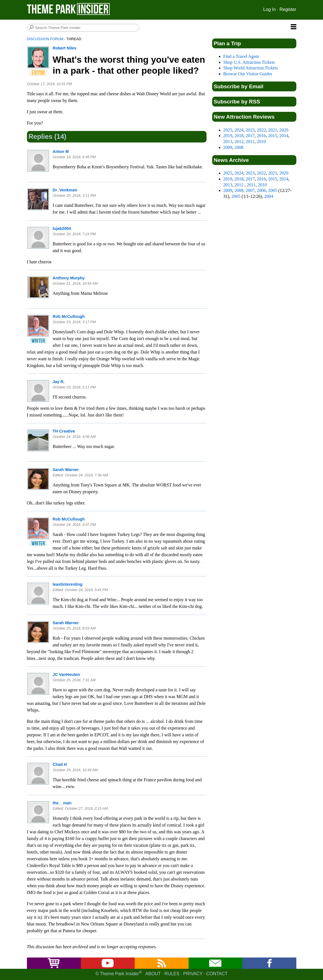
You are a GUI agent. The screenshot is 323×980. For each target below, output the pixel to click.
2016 (262, 136)
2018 (239, 136)
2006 (262, 190)
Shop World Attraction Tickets (251, 68)
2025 (228, 130)
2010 (261, 142)
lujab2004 (62, 228)
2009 (228, 147)
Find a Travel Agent (241, 56)
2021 (273, 130)
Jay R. (59, 382)
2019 (228, 136)
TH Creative (64, 431)
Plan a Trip (227, 43)
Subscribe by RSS (237, 102)
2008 (239, 147)
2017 (250, 136)
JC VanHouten (67, 675)
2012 (239, 142)
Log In (269, 9)
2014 (284, 136)
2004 (269, 196)
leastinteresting (68, 584)
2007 (250, 190)
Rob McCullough (69, 316)
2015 (273, 136)
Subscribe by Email (239, 86)
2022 (262, 130)
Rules (172, 974)
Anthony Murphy (69, 278)
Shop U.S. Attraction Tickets (249, 62)
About (153, 974)
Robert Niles (65, 48)
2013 (228, 142)
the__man (62, 803)
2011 (250, 142)
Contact (217, 974)
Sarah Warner (66, 470)
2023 (250, 130)
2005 (273, 190)
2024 (239, 130)
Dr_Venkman (65, 190)
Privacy (193, 974)
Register (288, 9)
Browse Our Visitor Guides (248, 74)
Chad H (60, 764)
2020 (284, 130)
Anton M (61, 151)
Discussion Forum (45, 39)
